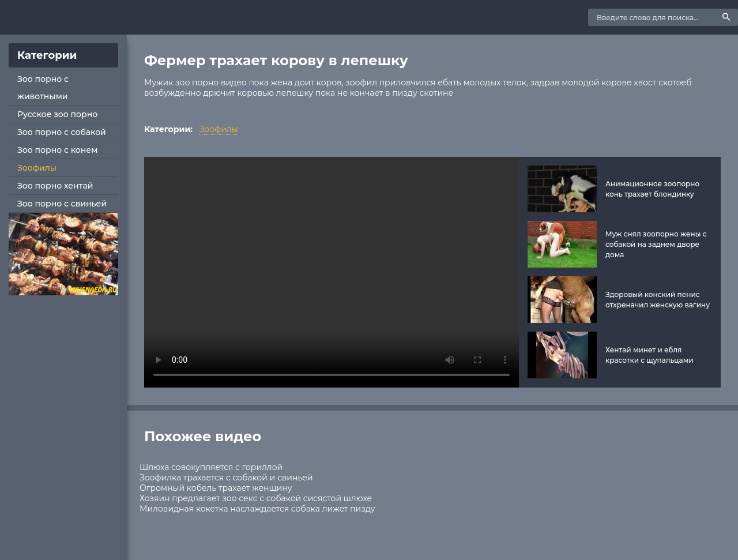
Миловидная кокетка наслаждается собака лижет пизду (257, 509)
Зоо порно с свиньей (62, 204)
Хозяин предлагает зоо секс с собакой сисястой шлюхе (256, 498)
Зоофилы (37, 168)
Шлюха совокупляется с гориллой (211, 467)
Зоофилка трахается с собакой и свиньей (226, 478)
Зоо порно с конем (57, 150)
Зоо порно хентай (55, 186)
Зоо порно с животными (43, 88)
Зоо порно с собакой (62, 132)
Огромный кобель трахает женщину (216, 488)
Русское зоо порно (57, 114)
